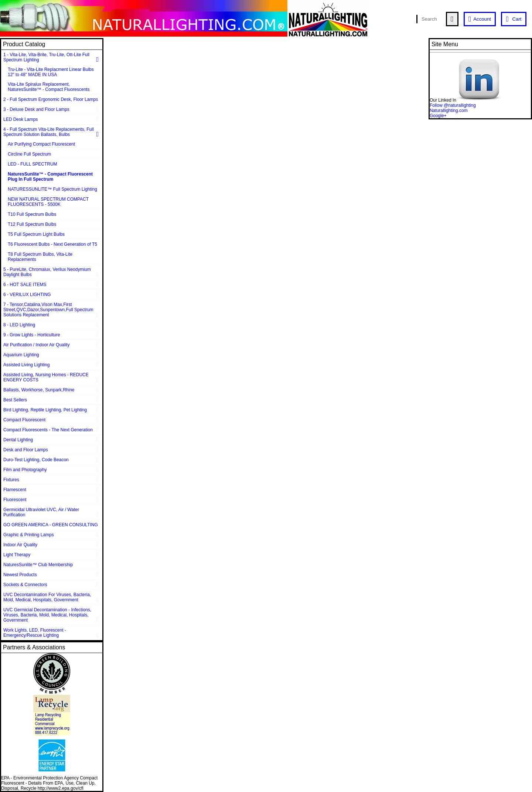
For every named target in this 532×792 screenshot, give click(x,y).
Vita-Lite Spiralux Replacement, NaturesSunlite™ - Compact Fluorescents (49, 87)
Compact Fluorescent (24, 420)
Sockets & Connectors (25, 585)
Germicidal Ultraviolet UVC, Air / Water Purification (41, 512)
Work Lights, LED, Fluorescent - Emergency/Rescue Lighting (35, 633)
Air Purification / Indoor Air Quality (36, 345)
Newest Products (20, 575)
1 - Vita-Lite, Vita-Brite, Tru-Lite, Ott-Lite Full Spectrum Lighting (46, 57)
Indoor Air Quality (20, 545)
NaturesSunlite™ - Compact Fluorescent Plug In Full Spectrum (50, 177)
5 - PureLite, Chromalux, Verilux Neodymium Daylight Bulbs (47, 272)
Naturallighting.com (449, 111)
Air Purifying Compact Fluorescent (41, 144)
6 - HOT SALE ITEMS (25, 285)
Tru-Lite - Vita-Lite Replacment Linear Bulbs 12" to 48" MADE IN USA (51, 72)
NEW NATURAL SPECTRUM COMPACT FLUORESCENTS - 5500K (48, 202)
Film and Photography (25, 470)
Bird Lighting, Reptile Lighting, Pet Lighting (45, 410)
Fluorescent (15, 500)
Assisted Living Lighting (26, 365)
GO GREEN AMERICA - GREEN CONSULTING (51, 525)
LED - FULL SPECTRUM (33, 164)
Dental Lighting (18, 440)
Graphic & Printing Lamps (29, 535)
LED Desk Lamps (21, 119)
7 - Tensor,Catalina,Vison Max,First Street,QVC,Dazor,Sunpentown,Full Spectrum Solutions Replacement (48, 310)
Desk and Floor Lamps (26, 450)
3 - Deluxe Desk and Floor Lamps (36, 109)
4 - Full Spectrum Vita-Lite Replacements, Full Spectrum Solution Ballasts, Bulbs (49, 132)
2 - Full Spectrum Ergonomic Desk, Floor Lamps (51, 99)
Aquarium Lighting (21, 355)
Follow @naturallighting (453, 105)
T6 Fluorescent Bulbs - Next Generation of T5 (52, 244)
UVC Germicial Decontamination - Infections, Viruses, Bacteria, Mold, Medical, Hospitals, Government (47, 615)
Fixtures (11, 480)
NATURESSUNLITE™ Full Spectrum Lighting (52, 189)
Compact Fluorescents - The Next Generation (48, 430)
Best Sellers (15, 400)
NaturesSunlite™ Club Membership (38, 565)
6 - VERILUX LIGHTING (27, 295)
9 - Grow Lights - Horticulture (32, 335)
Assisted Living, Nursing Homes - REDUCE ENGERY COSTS (46, 377)
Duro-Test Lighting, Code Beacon (36, 460)
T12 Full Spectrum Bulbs (32, 224)
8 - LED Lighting (19, 325)
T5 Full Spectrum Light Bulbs (36, 234)
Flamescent (15, 490)
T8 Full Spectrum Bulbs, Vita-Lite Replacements (40, 257)
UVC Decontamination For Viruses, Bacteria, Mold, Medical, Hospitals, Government (47, 597)
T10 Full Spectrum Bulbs (32, 214)
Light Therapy (17, 555)
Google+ (438, 116)
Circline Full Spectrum (29, 154)
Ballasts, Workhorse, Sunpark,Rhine (39, 390)
